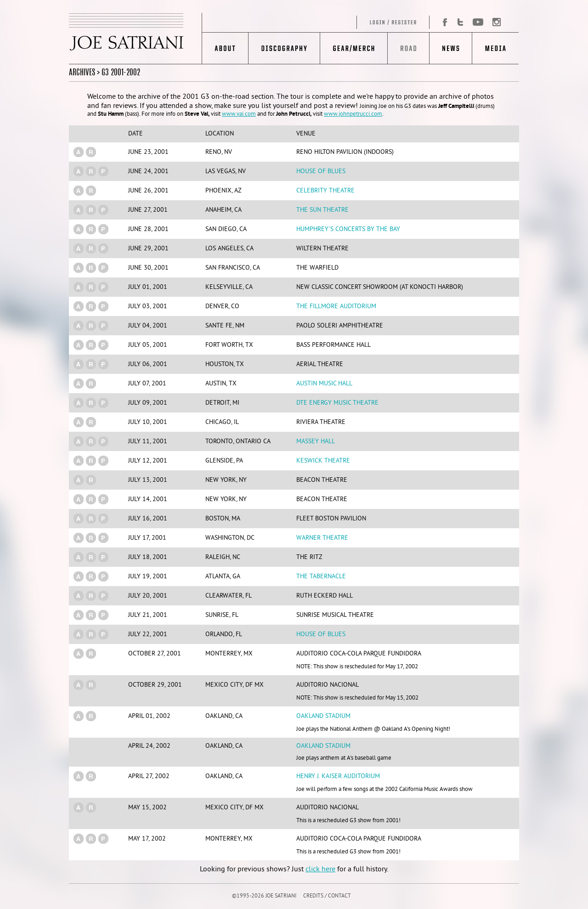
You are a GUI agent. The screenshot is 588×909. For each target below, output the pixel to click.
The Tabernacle (321, 577)
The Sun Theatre (322, 210)
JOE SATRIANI (136, 39)
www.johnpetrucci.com (353, 114)
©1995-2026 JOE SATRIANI (264, 896)
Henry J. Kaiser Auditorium (338, 776)
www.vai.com (239, 114)
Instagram (494, 23)
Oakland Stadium (323, 716)
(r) (91, 152)
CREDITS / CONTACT (327, 896)
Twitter (460, 23)
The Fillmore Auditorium (336, 307)
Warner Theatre (322, 538)
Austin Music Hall (324, 384)
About (225, 48)
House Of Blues (321, 172)
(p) (103, 171)
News (450, 48)
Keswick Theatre (323, 461)
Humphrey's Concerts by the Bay (348, 229)
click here (320, 869)
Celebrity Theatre (325, 191)
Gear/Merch (353, 48)
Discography (284, 48)
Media (495, 48)
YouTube (478, 23)
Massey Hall (316, 442)
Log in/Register (316, 23)
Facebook (441, 23)
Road (408, 48)
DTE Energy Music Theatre (337, 403)
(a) (79, 152)
